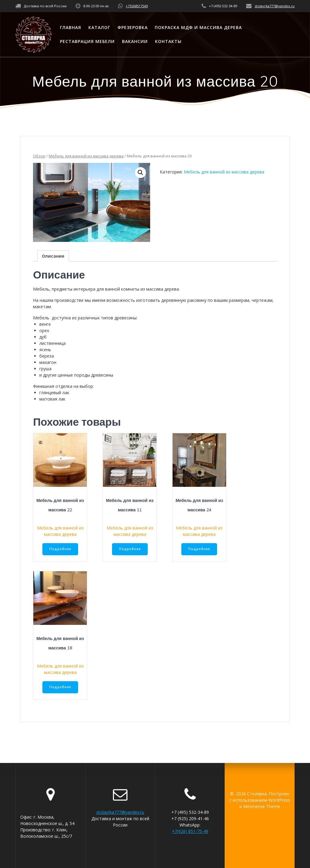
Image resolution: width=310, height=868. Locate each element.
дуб (43, 337)
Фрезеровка (133, 27)
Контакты (168, 41)
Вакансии (135, 41)
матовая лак (52, 399)
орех (44, 330)
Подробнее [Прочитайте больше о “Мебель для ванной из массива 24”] (199, 549)
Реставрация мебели (87, 41)
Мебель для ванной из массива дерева (86, 156)
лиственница (53, 343)
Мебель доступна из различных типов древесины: (85, 318)
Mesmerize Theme (262, 806)
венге (45, 324)
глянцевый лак (54, 393)
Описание (53, 256)
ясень (45, 350)
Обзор (39, 156)
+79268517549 (137, 6)
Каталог (99, 27)
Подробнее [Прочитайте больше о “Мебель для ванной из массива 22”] (60, 549)
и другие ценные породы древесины (76, 375)
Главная (71, 27)
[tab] (53, 256)
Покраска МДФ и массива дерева (198, 27)
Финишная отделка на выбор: (63, 386)
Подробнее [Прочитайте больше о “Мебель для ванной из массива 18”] (60, 687)
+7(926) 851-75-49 (190, 831)
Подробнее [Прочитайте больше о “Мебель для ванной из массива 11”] (130, 549)
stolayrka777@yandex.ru (275, 6)
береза (47, 356)
